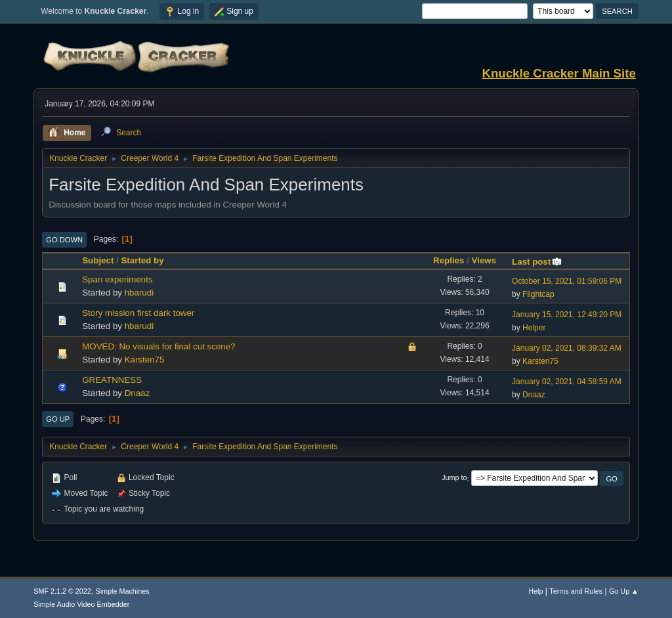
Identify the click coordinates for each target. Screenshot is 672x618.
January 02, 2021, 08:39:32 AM (567, 348)
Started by (142, 260)
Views (484, 260)
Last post (537, 262)
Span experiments (117, 279)
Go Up (58, 419)
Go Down (64, 240)
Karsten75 (145, 360)
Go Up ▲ (624, 591)
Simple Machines (123, 591)
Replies (449, 260)
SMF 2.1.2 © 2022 (62, 591)
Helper (534, 328)
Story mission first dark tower (138, 313)
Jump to (454, 478)
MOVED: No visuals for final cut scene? (158, 346)
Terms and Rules (576, 591)
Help (535, 591)
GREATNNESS (112, 380)
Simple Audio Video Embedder (81, 604)
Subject (98, 260)
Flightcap (538, 294)
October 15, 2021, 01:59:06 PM (567, 281)
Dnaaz (137, 393)
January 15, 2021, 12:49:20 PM (567, 315)
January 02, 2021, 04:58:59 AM (567, 382)
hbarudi (139, 293)
